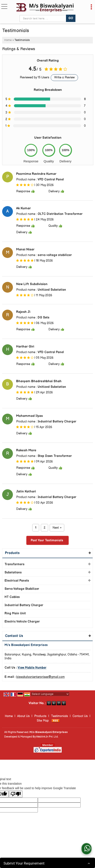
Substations (13, 572)
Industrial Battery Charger (24, 605)
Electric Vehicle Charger (22, 622)
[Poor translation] (16, 794)
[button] (32, 668)
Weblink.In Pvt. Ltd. (47, 737)
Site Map (43, 721)
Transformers (15, 564)
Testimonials (59, 716)
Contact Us (80, 716)
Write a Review (64, 77)
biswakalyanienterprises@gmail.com (41, 677)
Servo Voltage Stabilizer (22, 589)
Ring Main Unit (15, 613)
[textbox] (44, 19)
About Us (23, 716)
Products (12, 553)
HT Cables (12, 597)
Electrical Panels (17, 581)
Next (57, 528)
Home (8, 40)
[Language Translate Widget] (50, 694)
